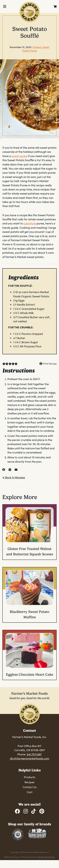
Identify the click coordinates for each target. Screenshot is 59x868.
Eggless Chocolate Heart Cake (30, 674)
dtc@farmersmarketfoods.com (29, 758)
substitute (30, 223)
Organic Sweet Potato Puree (36, 49)
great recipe (20, 156)
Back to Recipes (14, 477)
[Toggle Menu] (5, 7)
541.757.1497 (34, 754)
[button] (4, 363)
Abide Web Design (46, 857)
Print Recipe (50, 364)
